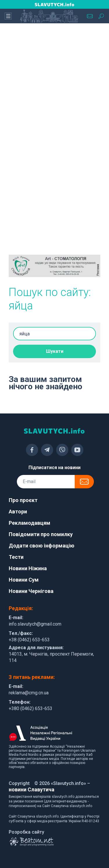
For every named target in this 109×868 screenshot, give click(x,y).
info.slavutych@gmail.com (35, 624)
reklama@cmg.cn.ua (29, 693)
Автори (18, 512)
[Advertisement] (54, 87)
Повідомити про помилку (41, 534)
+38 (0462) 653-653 (29, 640)
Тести (16, 557)
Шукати (55, 351)
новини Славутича (32, 789)
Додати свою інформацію (42, 546)
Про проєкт (23, 500)
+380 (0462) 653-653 (31, 708)
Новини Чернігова (31, 591)
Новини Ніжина (28, 568)
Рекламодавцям (30, 523)
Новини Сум (24, 580)
